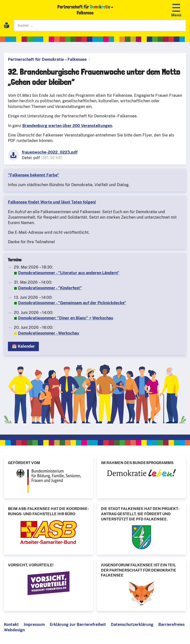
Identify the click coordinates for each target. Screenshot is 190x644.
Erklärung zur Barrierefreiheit (78, 625)
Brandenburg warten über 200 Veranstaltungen (67, 126)
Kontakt (11, 625)
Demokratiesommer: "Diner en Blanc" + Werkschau (66, 318)
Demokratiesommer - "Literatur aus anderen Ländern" (69, 273)
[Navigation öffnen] (176, 10)
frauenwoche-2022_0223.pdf (50, 152)
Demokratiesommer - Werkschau (49, 333)
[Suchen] (100, 26)
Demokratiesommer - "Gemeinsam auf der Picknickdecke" (72, 303)
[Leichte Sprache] (7, 26)
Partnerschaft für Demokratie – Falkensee (47, 59)
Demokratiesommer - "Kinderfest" (50, 288)
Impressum (34, 625)
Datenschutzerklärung (132, 625)
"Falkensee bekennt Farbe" (34, 175)
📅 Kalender (23, 346)
